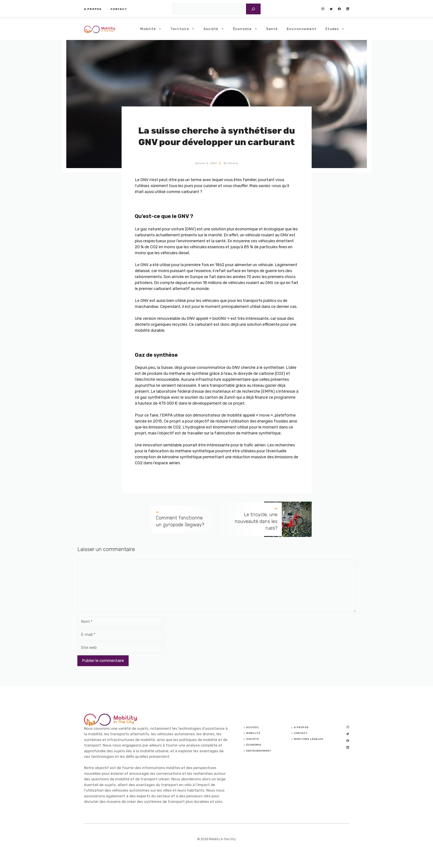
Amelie (233, 163)
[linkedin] (348, 9)
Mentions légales (309, 739)
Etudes (337, 29)
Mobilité (153, 29)
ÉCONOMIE (254, 745)
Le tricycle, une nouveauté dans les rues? (256, 521)
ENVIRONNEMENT (259, 751)
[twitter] (331, 9)
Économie (247, 29)
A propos (93, 9)
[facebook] (339, 9)
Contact (119, 9)
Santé (272, 29)
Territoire (185, 29)
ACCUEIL (253, 727)
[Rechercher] (253, 9)
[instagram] (323, 9)
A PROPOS (301, 727)
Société (216, 29)
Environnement (302, 29)
